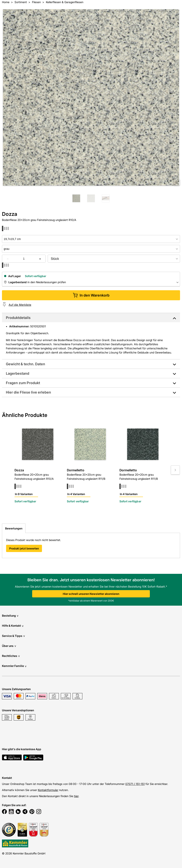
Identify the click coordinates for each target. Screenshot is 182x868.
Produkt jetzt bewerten (24, 548)
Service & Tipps (13, 636)
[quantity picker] (24, 259)
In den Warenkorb (91, 295)
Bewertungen (14, 528)
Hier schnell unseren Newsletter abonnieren (91, 594)
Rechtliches (11, 656)
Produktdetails (18, 318)
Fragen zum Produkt (23, 383)
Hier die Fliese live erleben (28, 392)
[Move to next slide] (175, 470)
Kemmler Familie (14, 666)
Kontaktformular (48, 790)
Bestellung (10, 616)
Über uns (9, 646)
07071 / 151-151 (135, 784)
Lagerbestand (18, 373)
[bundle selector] (114, 259)
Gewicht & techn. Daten (25, 364)
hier (76, 796)
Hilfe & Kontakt (13, 626)
